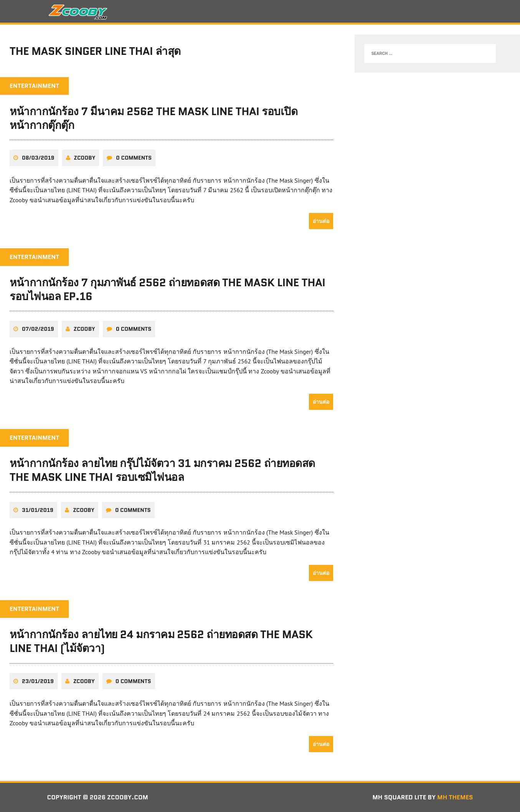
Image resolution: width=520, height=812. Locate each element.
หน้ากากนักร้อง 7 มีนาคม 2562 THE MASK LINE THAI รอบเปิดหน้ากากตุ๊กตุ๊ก (154, 118)
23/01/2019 (38, 681)
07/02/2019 (38, 329)
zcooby (85, 158)
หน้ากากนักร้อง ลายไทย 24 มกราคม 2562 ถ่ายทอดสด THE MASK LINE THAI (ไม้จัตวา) (161, 641)
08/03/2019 (38, 158)
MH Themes (455, 797)
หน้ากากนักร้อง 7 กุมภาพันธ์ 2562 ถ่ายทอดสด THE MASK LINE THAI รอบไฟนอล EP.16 (168, 289)
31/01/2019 (38, 510)
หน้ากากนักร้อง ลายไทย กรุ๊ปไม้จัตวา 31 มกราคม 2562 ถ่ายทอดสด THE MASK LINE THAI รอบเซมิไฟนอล (162, 470)
